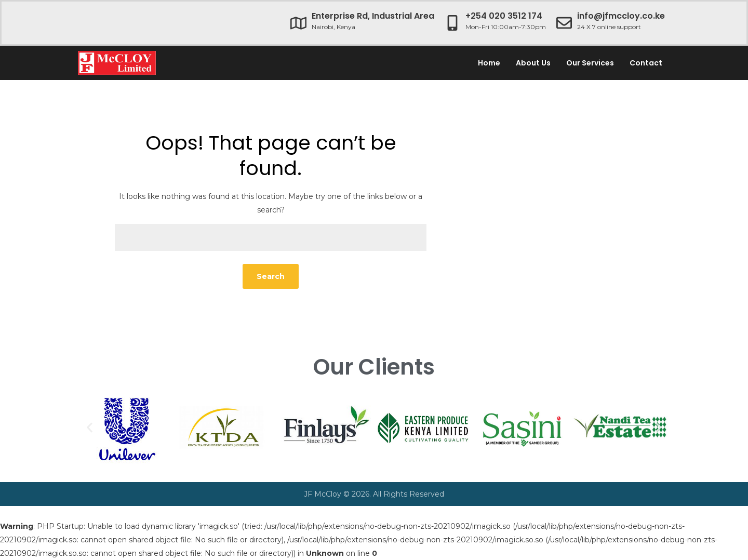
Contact (646, 63)
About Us (533, 63)
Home (489, 63)
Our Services (590, 63)
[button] (90, 427)
